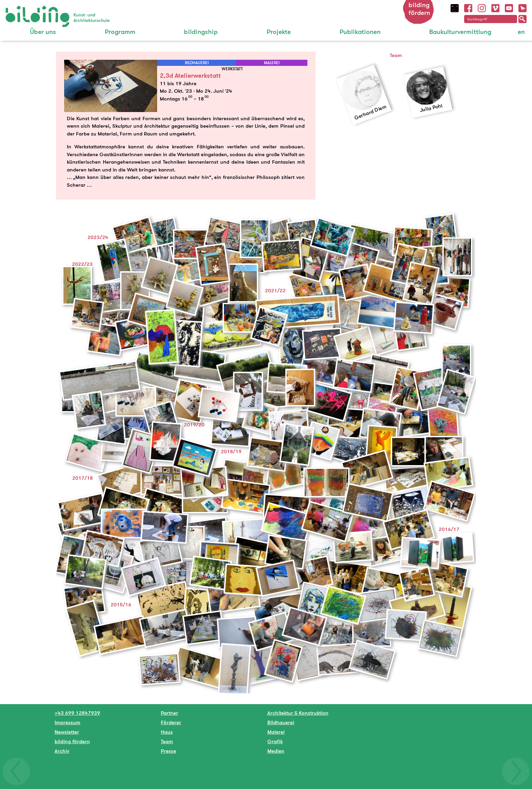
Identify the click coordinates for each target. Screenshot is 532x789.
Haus (167, 732)
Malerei (276, 732)
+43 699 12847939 (77, 713)
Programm (120, 32)
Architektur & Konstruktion (298, 713)
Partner (169, 713)
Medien (276, 751)
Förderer (171, 722)
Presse (168, 751)
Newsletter (67, 732)
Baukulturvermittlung (460, 32)
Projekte (279, 32)
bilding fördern (419, 9)
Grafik (275, 741)
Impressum (68, 722)
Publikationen (360, 32)
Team (167, 741)
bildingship (201, 32)
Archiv (62, 751)
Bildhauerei (281, 722)
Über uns (43, 32)
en (521, 32)
